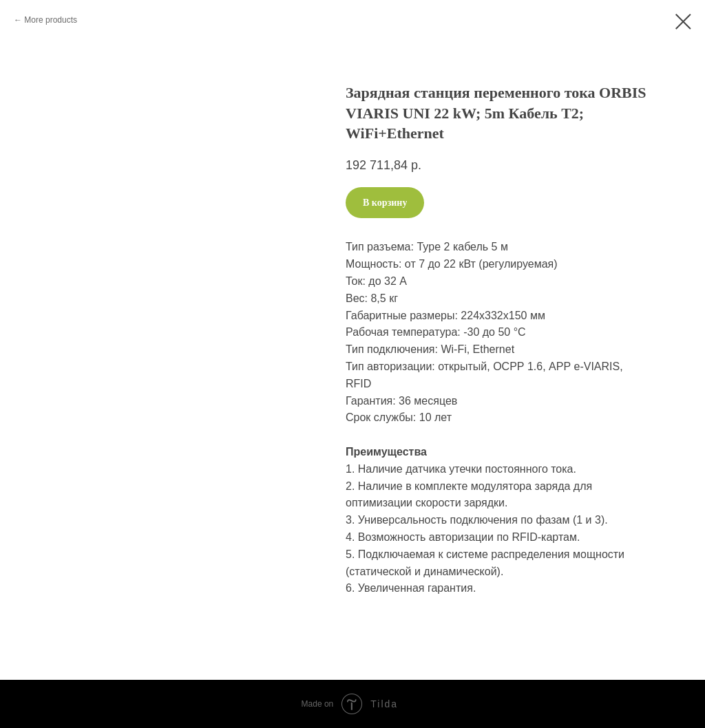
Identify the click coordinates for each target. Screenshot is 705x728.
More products (51, 20)
